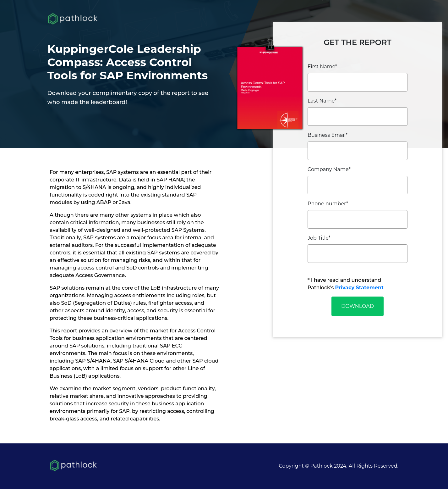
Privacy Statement (359, 288)
